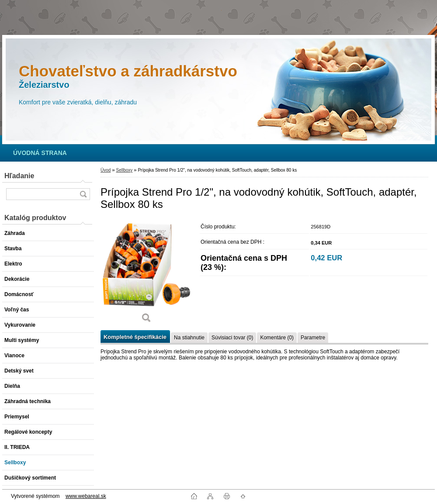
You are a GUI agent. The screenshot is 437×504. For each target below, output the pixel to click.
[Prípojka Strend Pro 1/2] (146, 274)
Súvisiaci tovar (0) (232, 338)
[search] (83, 194)
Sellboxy (124, 170)
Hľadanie (19, 176)
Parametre (313, 338)
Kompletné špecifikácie (135, 337)
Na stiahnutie (189, 338)
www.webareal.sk (86, 496)
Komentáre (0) (277, 338)
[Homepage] (40, 153)
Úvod (106, 170)
